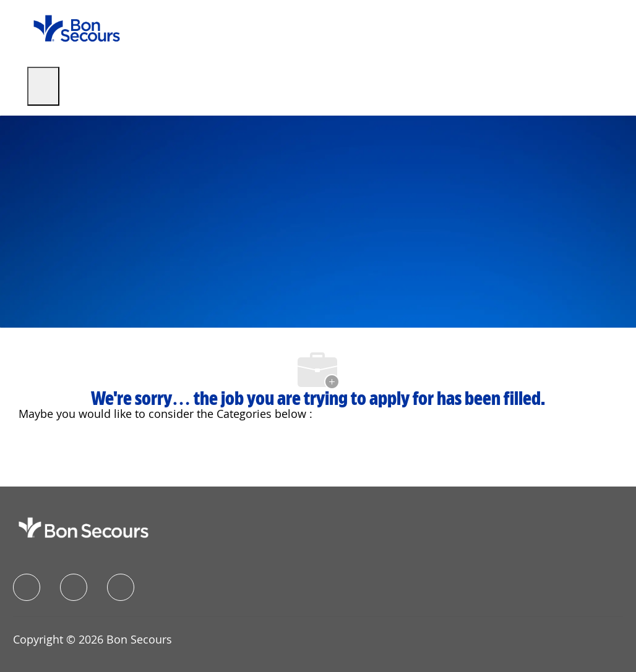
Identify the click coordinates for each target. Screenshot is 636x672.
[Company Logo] (77, 28)
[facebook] (27, 587)
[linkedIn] (74, 587)
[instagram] (121, 587)
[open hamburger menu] (43, 86)
